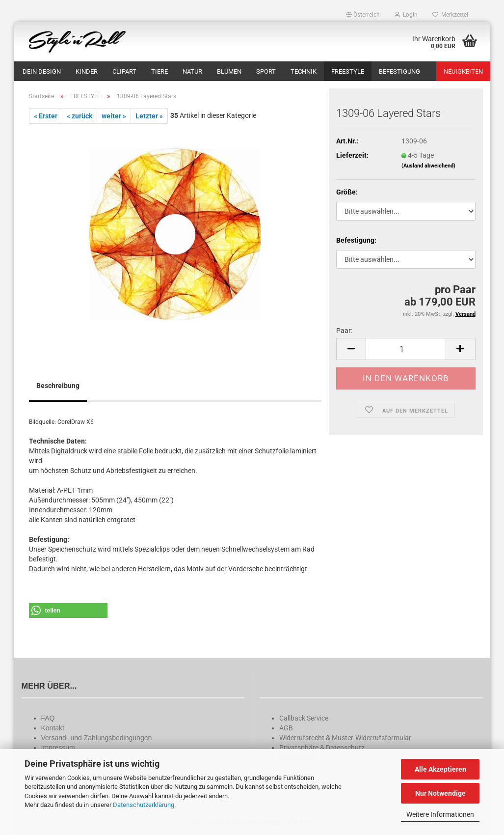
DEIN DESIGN (42, 71)
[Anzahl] (406, 349)
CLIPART (124, 71)
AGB (286, 728)
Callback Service (304, 718)
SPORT (266, 71)
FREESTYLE (348, 71)
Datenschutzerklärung (144, 805)
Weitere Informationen (440, 814)
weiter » (114, 116)
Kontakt (53, 728)
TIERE (159, 71)
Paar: (344, 331)
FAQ (48, 718)
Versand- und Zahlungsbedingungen (97, 738)
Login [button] (406, 15)
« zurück (80, 116)
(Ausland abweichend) (428, 166)
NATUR (192, 71)
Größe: (347, 192)
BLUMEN (229, 71)
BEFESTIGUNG (399, 71)
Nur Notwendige (440, 793)
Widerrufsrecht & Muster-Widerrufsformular (345, 738)
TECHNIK (304, 71)
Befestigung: (356, 240)
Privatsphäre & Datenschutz (322, 748)
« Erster (46, 116)
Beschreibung (58, 386)
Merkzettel (450, 15)
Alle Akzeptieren (440, 769)
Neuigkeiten (463, 71)
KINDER (87, 71)
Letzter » (149, 116)
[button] (363, 15)
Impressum (58, 748)
